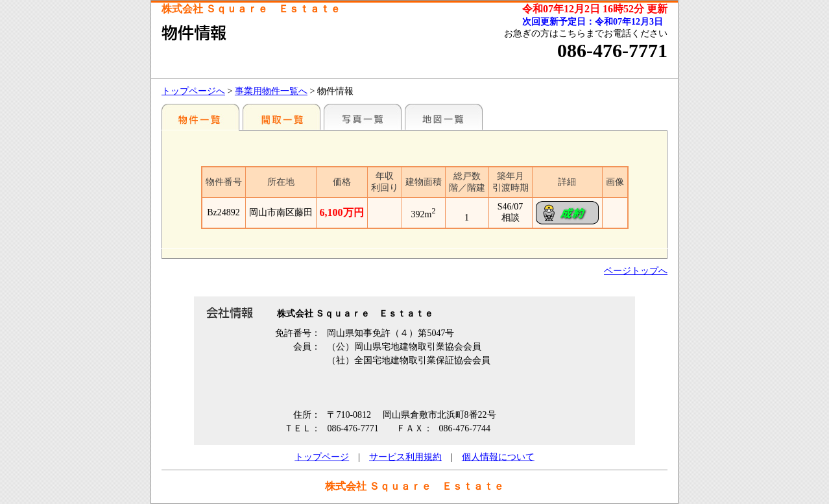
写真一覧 (363, 117)
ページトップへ (636, 271)
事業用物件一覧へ (271, 91)
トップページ (322, 457)
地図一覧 (444, 117)
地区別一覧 (200, 117)
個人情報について (498, 457)
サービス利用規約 (405, 457)
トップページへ (193, 91)
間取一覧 (282, 117)
